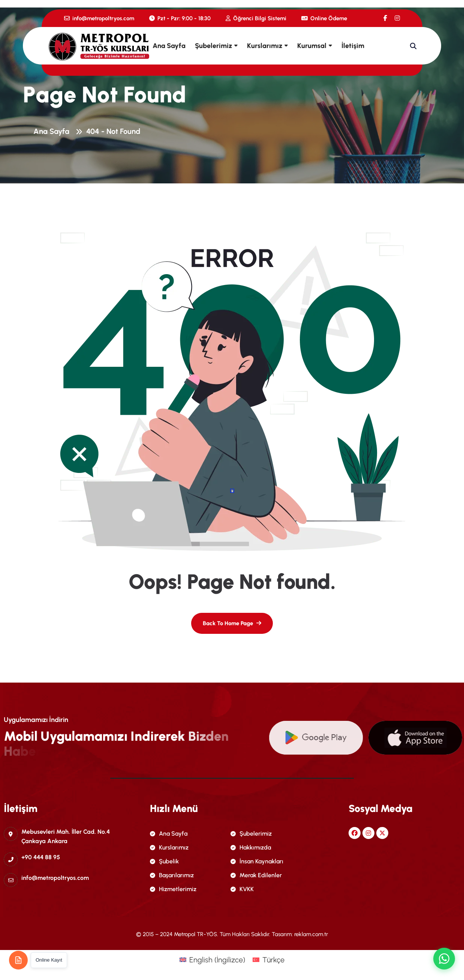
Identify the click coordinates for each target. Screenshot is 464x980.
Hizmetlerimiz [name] (173, 889)
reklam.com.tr (311, 934)
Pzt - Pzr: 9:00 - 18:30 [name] (180, 18)
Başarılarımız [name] (172, 875)
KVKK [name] (242, 889)
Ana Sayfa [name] (169, 834)
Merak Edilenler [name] (256, 875)
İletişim (353, 46)
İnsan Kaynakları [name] (257, 861)
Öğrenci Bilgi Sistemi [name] (256, 18)
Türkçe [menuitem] (273, 960)
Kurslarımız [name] (169, 847)
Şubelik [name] (164, 861)
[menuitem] (212, 960)
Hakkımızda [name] (251, 847)
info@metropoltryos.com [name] (99, 18)
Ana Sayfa (169, 46)
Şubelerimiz (213, 46)
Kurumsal (312, 46)
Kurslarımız (265, 46)
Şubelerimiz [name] (251, 834)
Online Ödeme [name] (324, 18)
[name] (385, 18)
